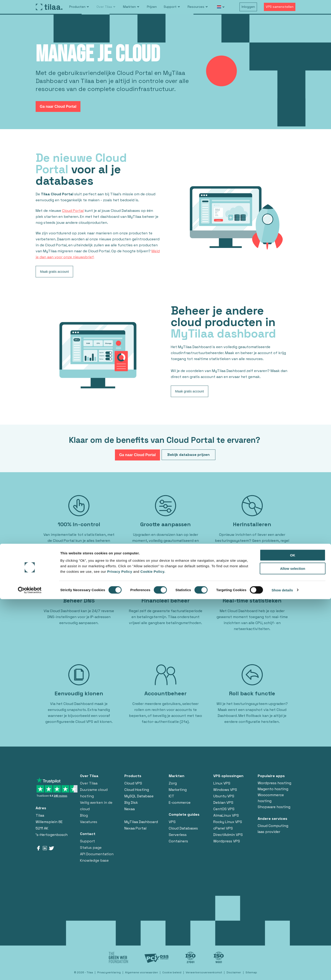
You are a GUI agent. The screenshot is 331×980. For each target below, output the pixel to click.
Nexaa (130, 809)
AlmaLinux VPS (226, 815)
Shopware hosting (274, 807)
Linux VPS (222, 783)
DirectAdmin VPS (228, 835)
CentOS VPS (224, 809)
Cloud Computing (273, 826)
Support (87, 841)
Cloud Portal (73, 211)
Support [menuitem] (170, 7)
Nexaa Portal (135, 828)
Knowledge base (94, 860)
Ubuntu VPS (224, 796)
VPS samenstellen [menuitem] (280, 7)
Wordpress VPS (227, 841)
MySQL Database (139, 796)
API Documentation (97, 854)
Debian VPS (223, 802)
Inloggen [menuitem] (248, 7)
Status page (91, 848)
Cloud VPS (133, 783)
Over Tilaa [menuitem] (104, 7)
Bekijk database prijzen (188, 455)
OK (293, 936)
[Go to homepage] (49, 7)
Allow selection (292, 950)
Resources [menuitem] (196, 7)
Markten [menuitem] (129, 7)
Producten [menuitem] (77, 7)
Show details (282, 971)
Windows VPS (225, 790)
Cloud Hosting (137, 790)
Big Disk (131, 802)
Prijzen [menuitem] (152, 7)
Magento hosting (273, 789)
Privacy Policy (120, 952)
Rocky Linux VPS (228, 822)
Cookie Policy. (153, 952)
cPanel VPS (223, 828)
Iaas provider (269, 832)
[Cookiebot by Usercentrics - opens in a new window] (30, 971)
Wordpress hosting (274, 783)
